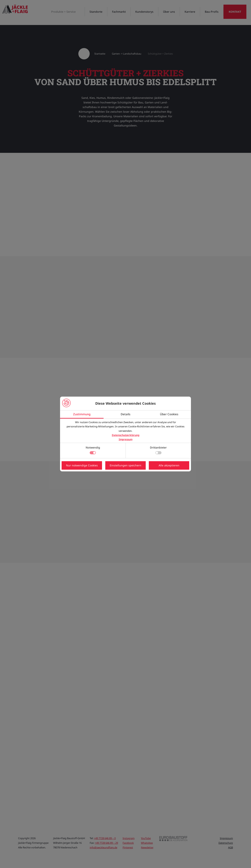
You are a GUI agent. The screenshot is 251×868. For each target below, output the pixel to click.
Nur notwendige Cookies (82, 465)
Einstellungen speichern (125, 465)
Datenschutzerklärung (126, 435)
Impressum (126, 439)
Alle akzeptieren (169, 465)
